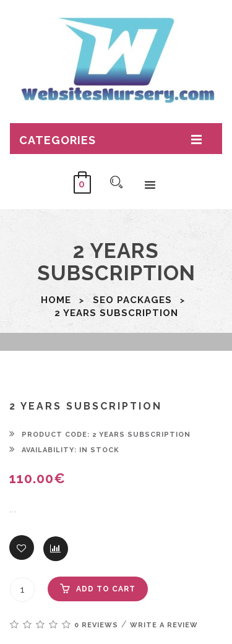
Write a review (164, 625)
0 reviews (96, 625)
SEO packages (132, 300)
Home (56, 300)
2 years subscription (116, 313)
